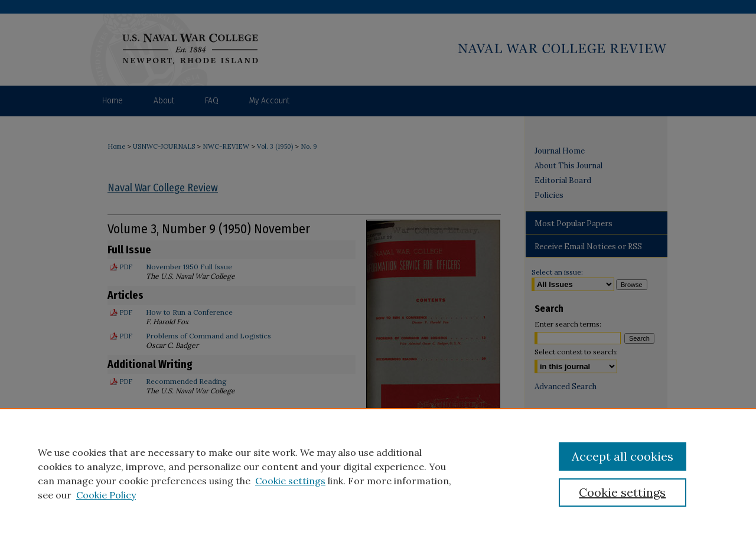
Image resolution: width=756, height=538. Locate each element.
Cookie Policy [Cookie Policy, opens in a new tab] (106, 495)
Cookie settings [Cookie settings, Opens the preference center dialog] (622, 492)
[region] (378, 473)
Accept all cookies (623, 456)
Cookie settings (290, 481)
